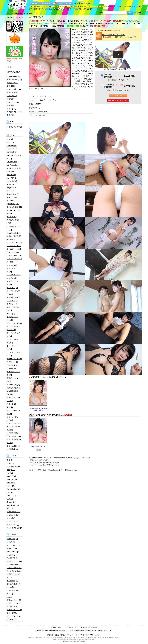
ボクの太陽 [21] (13, 581)
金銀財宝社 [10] (13, 449)
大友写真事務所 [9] (14, 388)
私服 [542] (11, 115)
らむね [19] (11, 239)
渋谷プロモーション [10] (13, 412)
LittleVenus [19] (12, 165)
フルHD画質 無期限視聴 (113, 86)
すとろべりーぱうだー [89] (14, 212)
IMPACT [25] (12, 152)
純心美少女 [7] (12, 607)
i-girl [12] (10, 473)
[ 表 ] (36, 89)
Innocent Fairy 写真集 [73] (14, 157)
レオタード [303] (13, 102)
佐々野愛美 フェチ (38, 446)
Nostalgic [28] (12, 181)
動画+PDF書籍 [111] (14, 80)
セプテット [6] (12, 304)
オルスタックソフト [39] (13, 270)
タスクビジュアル (133, 23)
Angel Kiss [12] (12, 539)
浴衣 (54, 100)
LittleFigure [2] (12, 162)
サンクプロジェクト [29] (13, 283)
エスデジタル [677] (14, 255)
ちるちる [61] (12, 217)
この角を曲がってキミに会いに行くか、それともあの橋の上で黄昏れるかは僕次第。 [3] (14, 571)
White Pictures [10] (14, 512)
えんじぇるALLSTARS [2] (12, 556)
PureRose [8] (12, 184)
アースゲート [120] (14, 249)
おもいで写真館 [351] (15, 207)
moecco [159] (12, 479)
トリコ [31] (11, 518)
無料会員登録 (88, 9)
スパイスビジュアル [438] (13, 293)
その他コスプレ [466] (15, 112)
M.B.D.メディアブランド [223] (14, 170)
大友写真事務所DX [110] (13, 393)
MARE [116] (11, 476)
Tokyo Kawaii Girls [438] (12, 189)
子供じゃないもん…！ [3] (13, 592)
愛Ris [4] (10, 407)
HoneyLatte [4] (12, 149)
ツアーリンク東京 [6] (15, 323)
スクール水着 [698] (14, 89)
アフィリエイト (96, 635)
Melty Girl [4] (12, 542)
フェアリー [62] (13, 521)
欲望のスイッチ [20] (14, 600)
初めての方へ (59, 9)
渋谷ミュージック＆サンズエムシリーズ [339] (14, 427)
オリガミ (34, 26)
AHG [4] (10, 139)
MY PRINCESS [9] (14, 545)
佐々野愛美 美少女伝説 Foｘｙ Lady (39, 409)
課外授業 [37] (12, 619)
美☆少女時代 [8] (13, 613)
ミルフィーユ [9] (13, 525)
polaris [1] (10, 492)
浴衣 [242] (11, 105)
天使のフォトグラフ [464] (13, 399)
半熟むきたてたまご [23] (13, 373)
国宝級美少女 (75, 23)
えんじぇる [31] (13, 515)
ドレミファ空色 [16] (14, 326)
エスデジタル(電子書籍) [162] (15, 260)
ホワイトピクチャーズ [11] (14, 354)
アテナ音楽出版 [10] (14, 246)
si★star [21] (11, 496)
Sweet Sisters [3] (13, 552)
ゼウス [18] (11, 314)
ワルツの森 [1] (12, 365)
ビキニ (49, 100)
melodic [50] (11, 175)
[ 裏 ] (42, 89)
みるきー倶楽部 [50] (14, 236)
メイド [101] (11, 109)
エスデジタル (120, 23)
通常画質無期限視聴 (109, 76)
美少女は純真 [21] (13, 446)
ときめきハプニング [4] (13, 222)
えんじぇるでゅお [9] (15, 561)
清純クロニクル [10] (14, 603)
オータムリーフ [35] (14, 275)
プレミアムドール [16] (13, 347)
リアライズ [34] (13, 362)
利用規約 (86, 635)
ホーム (9, 13)
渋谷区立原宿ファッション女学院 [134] (14, 435)
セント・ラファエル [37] (13, 309)
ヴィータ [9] (11, 368)
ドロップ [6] (11, 330)
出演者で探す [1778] (14, 127)
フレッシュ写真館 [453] (13, 341)
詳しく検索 (138, 12)
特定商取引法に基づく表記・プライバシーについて (64, 635)
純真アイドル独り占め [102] (14, 441)
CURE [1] (10, 463)
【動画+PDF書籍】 (58, 26)
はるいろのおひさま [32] (13, 228)
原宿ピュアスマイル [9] (13, 380)
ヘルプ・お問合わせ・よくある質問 (75, 627)
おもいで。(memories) (104, 23)
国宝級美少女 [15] (13, 385)
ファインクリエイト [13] (13, 335)
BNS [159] (11, 142)
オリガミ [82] (12, 265)
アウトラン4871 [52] (14, 243)
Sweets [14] (11, 502)
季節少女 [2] (11, 404)
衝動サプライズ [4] (14, 616)
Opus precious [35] (14, 489)
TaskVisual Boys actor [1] (13, 507)
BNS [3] (10, 460)
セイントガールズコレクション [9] (14, 299)
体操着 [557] (11, 99)
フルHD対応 (17, 13)
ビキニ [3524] (12, 96)
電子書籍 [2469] (13, 83)
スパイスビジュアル (44, 96)
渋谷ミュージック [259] (13, 419)
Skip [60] (10, 499)
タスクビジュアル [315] (13, 318)
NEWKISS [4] (12, 548)
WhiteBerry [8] (12, 197)
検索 (101, 12)
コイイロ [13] (12, 278)
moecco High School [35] (12, 484)
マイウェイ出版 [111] (15, 359)
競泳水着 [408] (12, 92)
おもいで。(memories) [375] (13, 202)
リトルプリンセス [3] (15, 528)
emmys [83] (11, 470)
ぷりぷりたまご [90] (14, 233)
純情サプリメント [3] (15, 610)
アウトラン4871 (88, 23)
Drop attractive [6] (13, 467)
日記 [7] (10, 597)
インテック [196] (13, 252)
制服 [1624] (11, 86)
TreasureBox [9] (13, 194)
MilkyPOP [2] (12, 178)
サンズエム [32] (13, 288)
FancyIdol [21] (12, 146)
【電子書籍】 (44, 26)
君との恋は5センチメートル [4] (15, 586)
